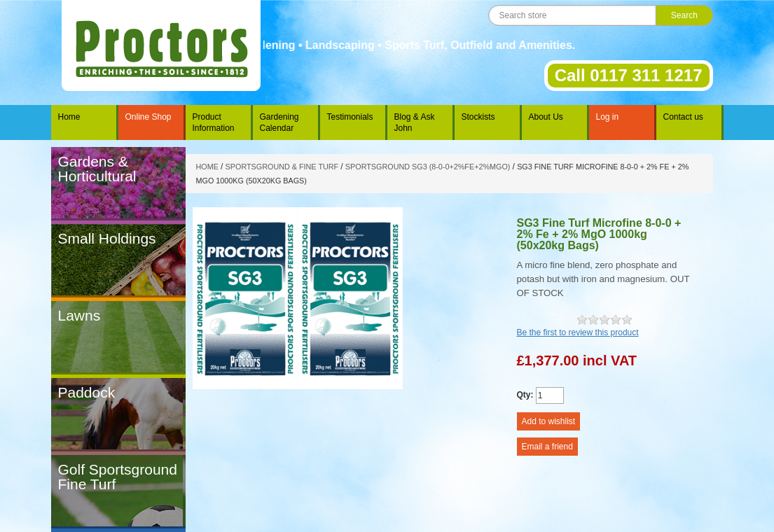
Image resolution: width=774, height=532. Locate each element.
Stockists (478, 117)
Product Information (214, 122)
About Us (546, 117)
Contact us (683, 117)
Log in (608, 117)
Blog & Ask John (415, 122)
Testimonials (350, 117)
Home (69, 117)
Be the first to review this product (578, 332)
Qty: (525, 395)
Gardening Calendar (279, 122)
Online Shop (148, 117)
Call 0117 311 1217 (629, 75)
